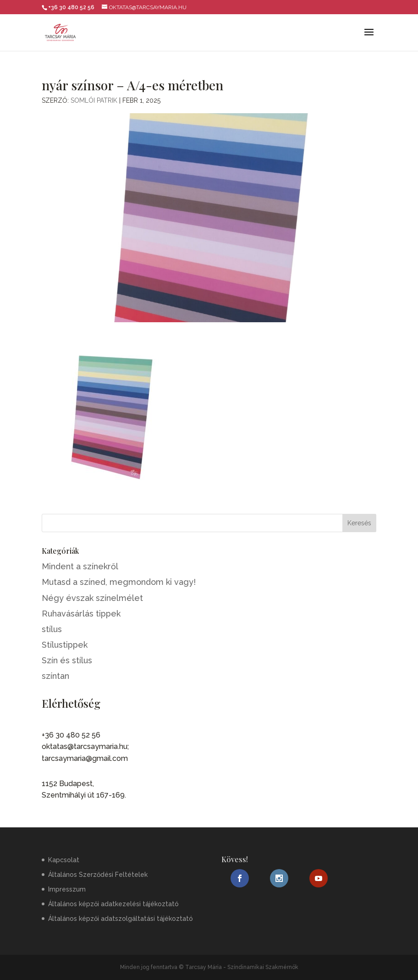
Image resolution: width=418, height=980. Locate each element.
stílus (52, 629)
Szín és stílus (67, 660)
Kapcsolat (64, 860)
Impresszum (67, 889)
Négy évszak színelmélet (92, 598)
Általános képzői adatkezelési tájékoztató (113, 904)
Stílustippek (65, 645)
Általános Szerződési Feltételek (98, 875)
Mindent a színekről (80, 566)
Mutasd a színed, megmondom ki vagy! (119, 582)
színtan (55, 676)
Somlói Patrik (94, 100)
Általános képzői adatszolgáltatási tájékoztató (121, 919)
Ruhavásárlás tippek (81, 614)
